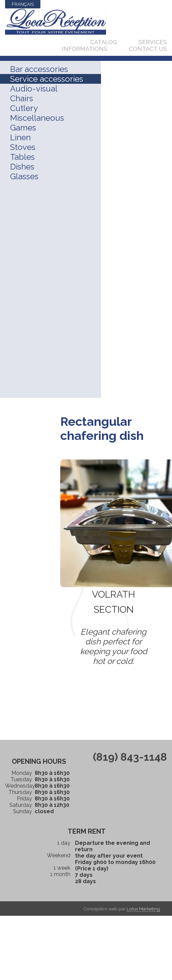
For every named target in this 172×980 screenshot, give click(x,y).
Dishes (22, 167)
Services (153, 42)
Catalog (104, 42)
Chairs (22, 98)
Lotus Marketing (143, 909)
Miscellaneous (37, 118)
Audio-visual (34, 89)
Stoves (23, 147)
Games (23, 128)
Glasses (24, 176)
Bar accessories (39, 69)
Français (23, 4)
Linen (20, 137)
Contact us (148, 49)
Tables (22, 157)
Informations (85, 49)
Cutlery (24, 108)
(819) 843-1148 (130, 757)
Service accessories (47, 79)
